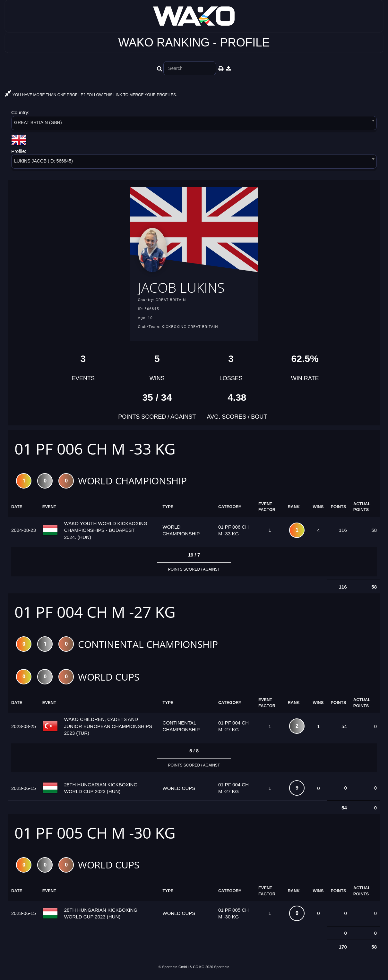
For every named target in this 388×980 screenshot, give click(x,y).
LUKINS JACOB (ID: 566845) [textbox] (43, 161)
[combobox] (194, 124)
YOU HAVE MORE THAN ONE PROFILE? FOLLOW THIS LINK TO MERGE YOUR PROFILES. (91, 95)
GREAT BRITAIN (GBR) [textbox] (38, 122)
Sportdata (222, 969)
